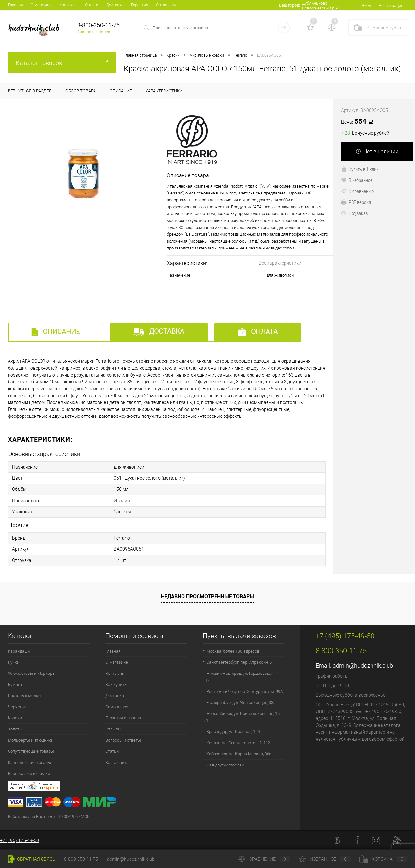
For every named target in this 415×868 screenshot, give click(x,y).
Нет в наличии (377, 151)
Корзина (383, 859)
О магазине (41, 5)
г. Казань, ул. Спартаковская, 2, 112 (236, 742)
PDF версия (356, 202)
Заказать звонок (94, 32)
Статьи (112, 751)
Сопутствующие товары (31, 751)
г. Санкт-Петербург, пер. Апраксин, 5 (237, 662)
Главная (15, 5)
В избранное (357, 180)
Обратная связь (32, 859)
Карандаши (19, 651)
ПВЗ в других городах (223, 765)
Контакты (68, 5)
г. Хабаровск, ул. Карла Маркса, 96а (237, 754)
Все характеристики (280, 263)
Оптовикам (166, 5)
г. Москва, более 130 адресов (231, 651)
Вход (366, 5)
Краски (15, 718)
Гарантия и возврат (124, 718)
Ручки (14, 662)
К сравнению (357, 191)
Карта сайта (117, 762)
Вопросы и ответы (123, 740)
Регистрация (391, 5)
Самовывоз (117, 706)
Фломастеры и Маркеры (32, 673)
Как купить (116, 684)
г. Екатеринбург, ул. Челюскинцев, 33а (239, 702)
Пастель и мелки (24, 695)
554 (360, 122)
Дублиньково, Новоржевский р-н (320, 6)
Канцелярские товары (29, 762)
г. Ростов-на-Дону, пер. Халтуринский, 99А (243, 691)
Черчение (17, 706)
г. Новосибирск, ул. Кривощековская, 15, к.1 (242, 717)
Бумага (15, 684)
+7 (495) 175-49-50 (19, 840)
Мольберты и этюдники (31, 740)
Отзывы (113, 729)
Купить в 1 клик (360, 169)
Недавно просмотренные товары (207, 596)
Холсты (15, 729)
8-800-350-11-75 (81, 859)
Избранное (325, 859)
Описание (56, 332)
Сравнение (264, 859)
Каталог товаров (62, 63)
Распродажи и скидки (29, 773)
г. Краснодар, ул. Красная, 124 (231, 731)
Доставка (115, 5)
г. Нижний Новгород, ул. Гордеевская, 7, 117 (241, 676)
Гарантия (140, 5)
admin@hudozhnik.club (363, 665)
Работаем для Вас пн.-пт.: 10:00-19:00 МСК (49, 816)
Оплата (92, 5)
